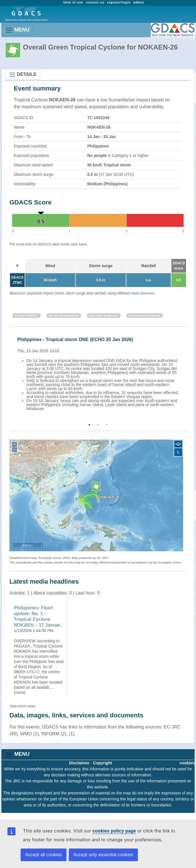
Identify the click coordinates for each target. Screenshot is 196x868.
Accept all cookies (44, 855)
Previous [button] (9, 375)
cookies (187, 763)
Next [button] (187, 375)
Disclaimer (79, 763)
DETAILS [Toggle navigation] (23, 75)
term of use (73, 2)
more (22, 706)
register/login (119, 2)
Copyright (103, 763)
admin (139, 2)
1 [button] (89, 425)
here (83, 244)
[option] (99, 373)
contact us (95, 2)
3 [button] (107, 425)
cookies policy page (114, 831)
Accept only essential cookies (103, 855)
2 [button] (98, 425)
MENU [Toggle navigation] (17, 30)
